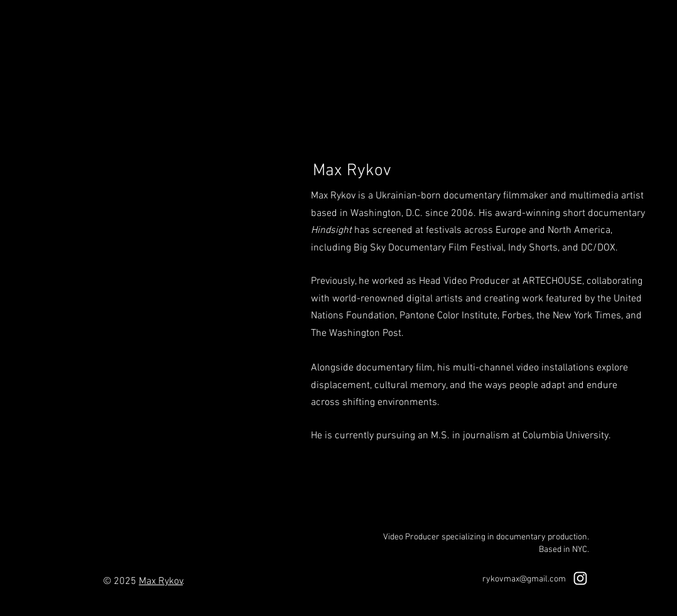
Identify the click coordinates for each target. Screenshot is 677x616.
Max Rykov (161, 581)
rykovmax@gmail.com (524, 579)
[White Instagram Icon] (580, 578)
